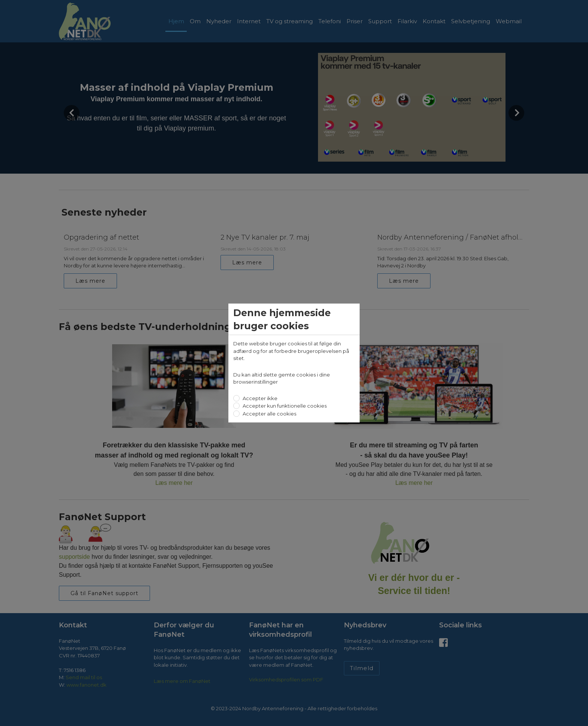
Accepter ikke (259, 398)
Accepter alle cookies (269, 413)
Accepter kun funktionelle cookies (284, 406)
